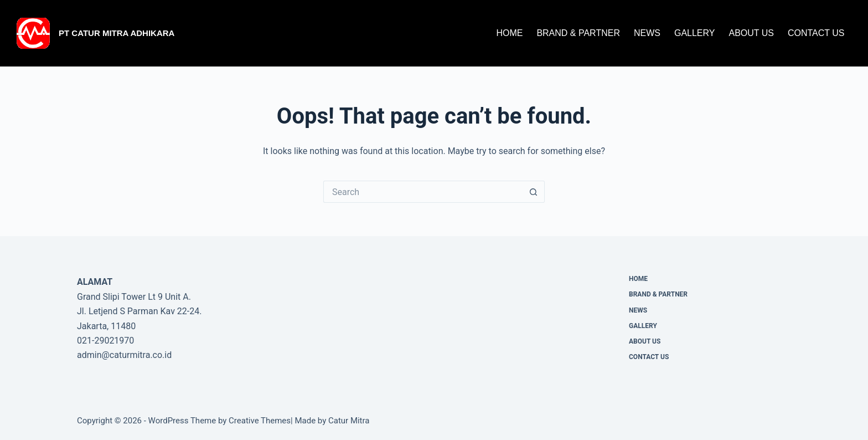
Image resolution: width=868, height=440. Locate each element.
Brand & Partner (578, 33)
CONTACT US (816, 33)
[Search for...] (423, 192)
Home (509, 33)
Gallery (695, 33)
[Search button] (534, 192)
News (647, 33)
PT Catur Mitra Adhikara (117, 33)
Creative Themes (260, 421)
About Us (751, 33)
